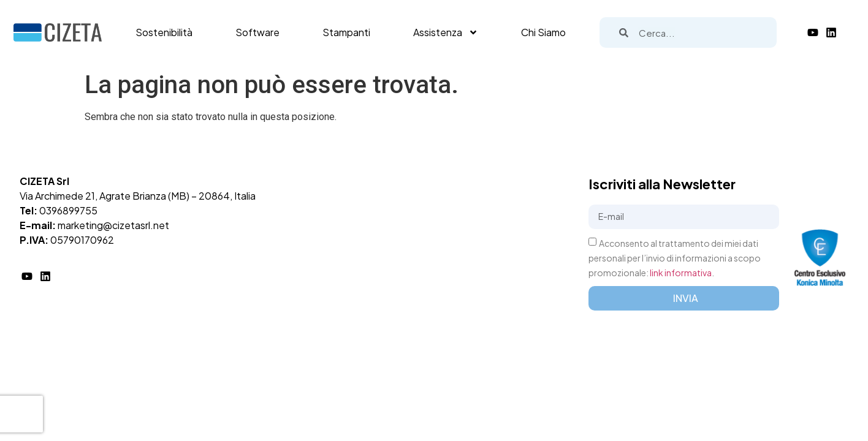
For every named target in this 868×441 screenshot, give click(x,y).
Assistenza (446, 32)
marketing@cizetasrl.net (113, 225)
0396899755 (68, 210)
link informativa (681, 273)
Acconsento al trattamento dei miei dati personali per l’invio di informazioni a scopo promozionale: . (675, 258)
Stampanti (346, 32)
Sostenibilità (164, 32)
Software (257, 32)
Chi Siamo (543, 32)
